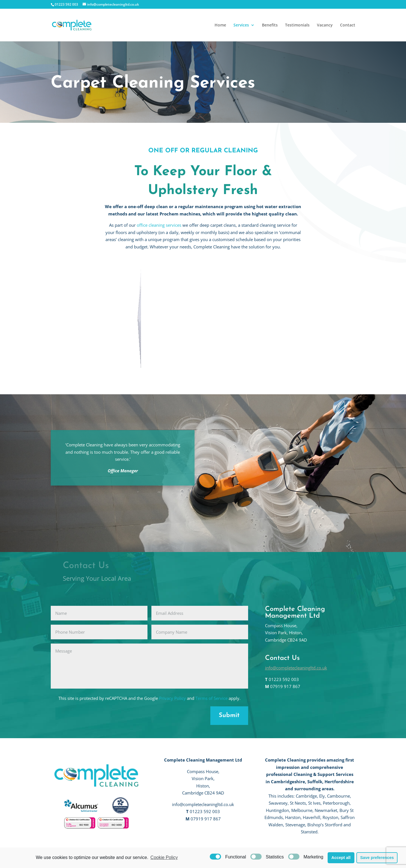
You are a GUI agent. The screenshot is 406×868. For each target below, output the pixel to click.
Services (241, 25)
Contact (348, 25)
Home (220, 25)
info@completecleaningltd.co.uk (296, 668)
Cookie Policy (164, 857)
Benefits (270, 25)
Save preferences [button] (377, 858)
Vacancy (325, 25)
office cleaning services (159, 225)
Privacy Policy (172, 698)
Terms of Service (211, 698)
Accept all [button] (341, 858)
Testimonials (297, 25)
